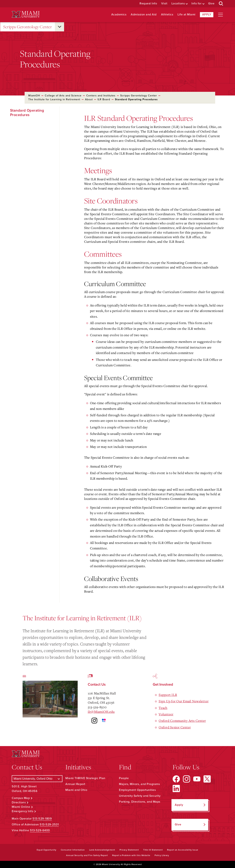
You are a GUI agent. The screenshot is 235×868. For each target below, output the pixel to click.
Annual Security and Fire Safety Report (87, 855)
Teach (163, 708)
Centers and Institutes (101, 96)
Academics (119, 15)
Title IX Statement (153, 850)
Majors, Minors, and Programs (139, 784)
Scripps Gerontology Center (27, 27)
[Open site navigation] (220, 15)
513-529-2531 (49, 824)
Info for (196, 4)
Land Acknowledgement (102, 850)
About (89, 99)
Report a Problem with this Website (131, 855)
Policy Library (162, 855)
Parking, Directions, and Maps (140, 802)
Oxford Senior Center (175, 727)
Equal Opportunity (47, 850)
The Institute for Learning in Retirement (54, 99)
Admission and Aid (144, 15)
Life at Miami (187, 15)
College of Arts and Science (63, 96)
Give (211, 4)
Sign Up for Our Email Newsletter (184, 701)
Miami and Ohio (76, 790)
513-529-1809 (42, 819)
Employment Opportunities (137, 790)
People (124, 778)
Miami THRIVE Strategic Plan (85, 778)
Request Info (148, 4)
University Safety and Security (140, 796)
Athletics (167, 15)
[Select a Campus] (37, 779)
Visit (164, 4)
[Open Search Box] (221, 4)
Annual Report (75, 784)
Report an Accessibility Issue (183, 850)
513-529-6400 (40, 830)
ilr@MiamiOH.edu (101, 712)
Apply (207, 15)
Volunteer (166, 714)
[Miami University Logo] (26, 14)
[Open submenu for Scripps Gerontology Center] (59, 27)
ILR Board (104, 99)
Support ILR (168, 695)
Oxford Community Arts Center (182, 721)
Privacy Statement (129, 850)
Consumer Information (73, 850)
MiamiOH (34, 96)
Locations (178, 4)
